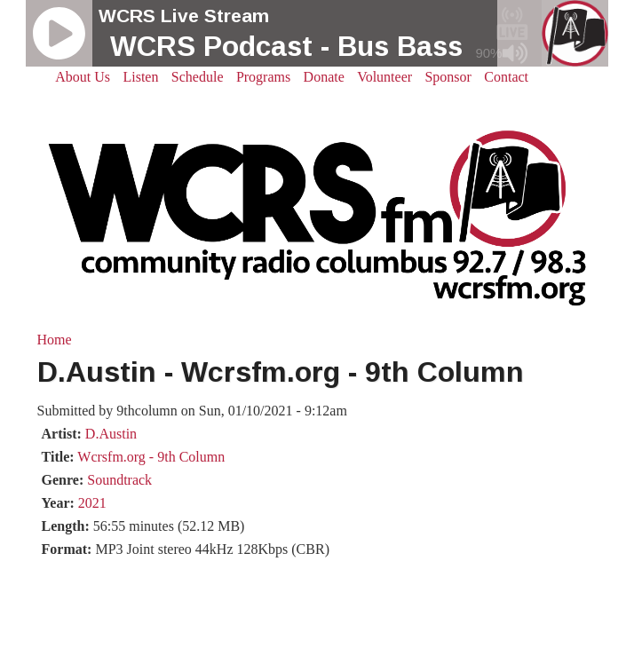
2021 (92, 503)
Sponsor (448, 77)
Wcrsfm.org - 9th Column (151, 457)
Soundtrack (119, 480)
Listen (140, 77)
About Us (83, 77)
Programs (263, 77)
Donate (324, 77)
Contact (506, 77)
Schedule (198, 77)
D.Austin (111, 434)
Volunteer (384, 77)
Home (55, 340)
